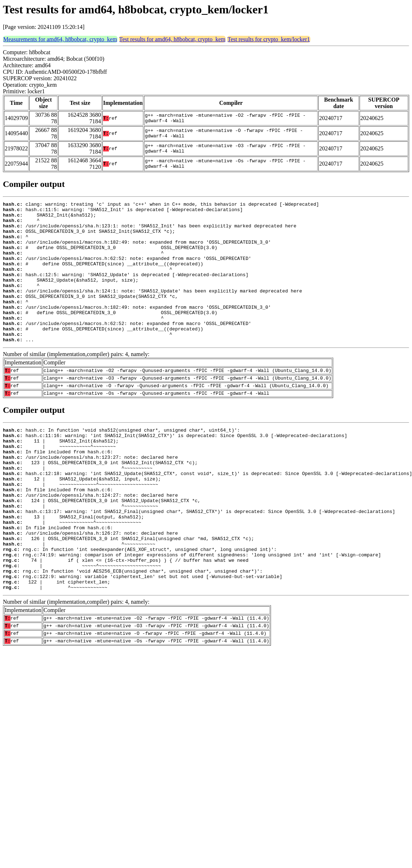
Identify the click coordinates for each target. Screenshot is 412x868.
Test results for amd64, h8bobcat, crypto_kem (172, 39)
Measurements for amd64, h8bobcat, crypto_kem (60, 39)
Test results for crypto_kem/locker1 (269, 39)
